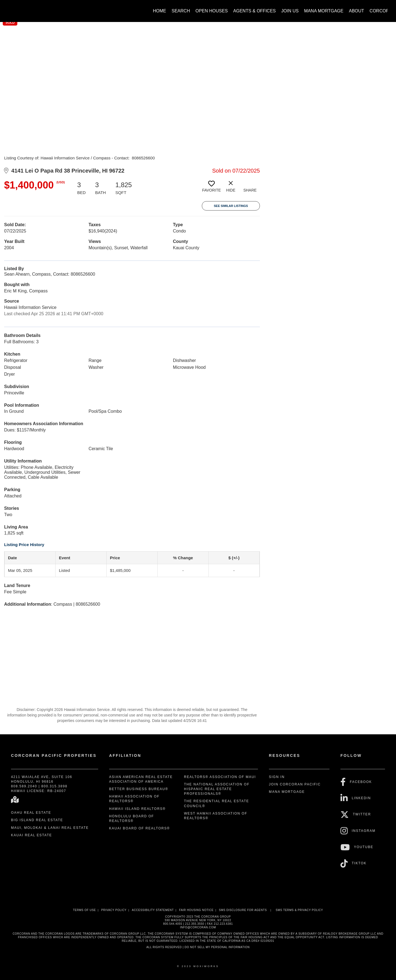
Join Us (290, 11)
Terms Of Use (84, 910)
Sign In (277, 777)
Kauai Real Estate (31, 835)
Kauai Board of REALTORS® (140, 828)
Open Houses (212, 11)
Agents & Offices (255, 11)
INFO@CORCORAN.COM (198, 927)
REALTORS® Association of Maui (220, 777)
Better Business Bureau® (139, 789)
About (357, 11)
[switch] (211, 189)
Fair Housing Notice (196, 910)
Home (159, 11)
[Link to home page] (11, 8)
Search (181, 11)
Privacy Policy (114, 910)
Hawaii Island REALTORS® (137, 809)
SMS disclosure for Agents (243, 910)
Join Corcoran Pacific (295, 784)
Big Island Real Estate (37, 820)
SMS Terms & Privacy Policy (299, 910)
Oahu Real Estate (31, 813)
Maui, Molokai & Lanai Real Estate (50, 828)
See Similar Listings (231, 206)
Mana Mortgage (324, 11)
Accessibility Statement (153, 910)
